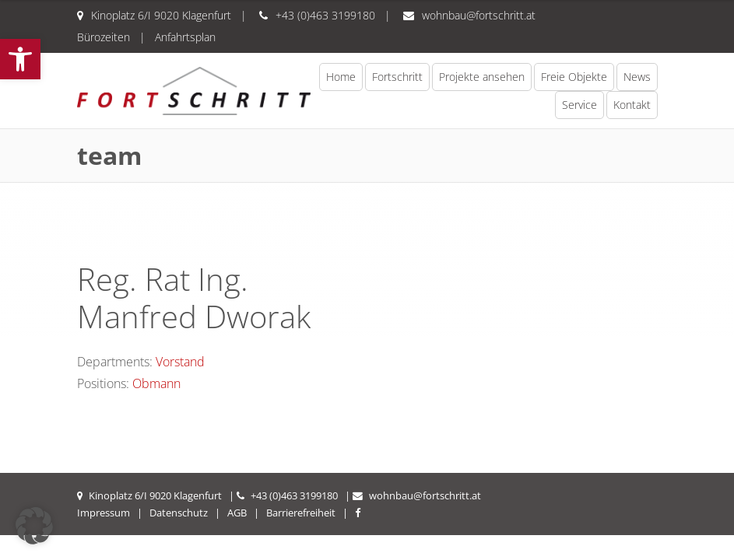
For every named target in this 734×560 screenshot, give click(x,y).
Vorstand (180, 362)
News (637, 77)
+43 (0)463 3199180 (325, 15)
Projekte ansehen (482, 77)
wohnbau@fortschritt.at (479, 15)
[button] (20, 59)
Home (341, 77)
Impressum (104, 513)
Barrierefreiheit (301, 513)
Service (579, 105)
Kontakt (632, 105)
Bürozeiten (104, 37)
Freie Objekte (574, 77)
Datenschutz (179, 513)
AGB (237, 513)
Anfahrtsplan (185, 37)
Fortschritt (397, 77)
